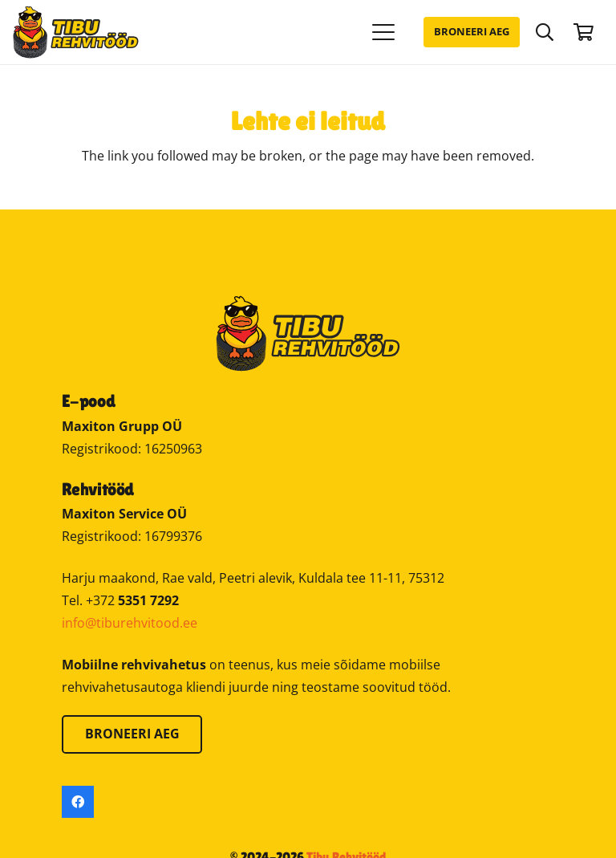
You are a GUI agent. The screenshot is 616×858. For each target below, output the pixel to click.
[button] (384, 32)
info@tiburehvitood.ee (130, 623)
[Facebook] (78, 802)
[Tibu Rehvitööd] (76, 33)
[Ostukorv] (584, 32)
